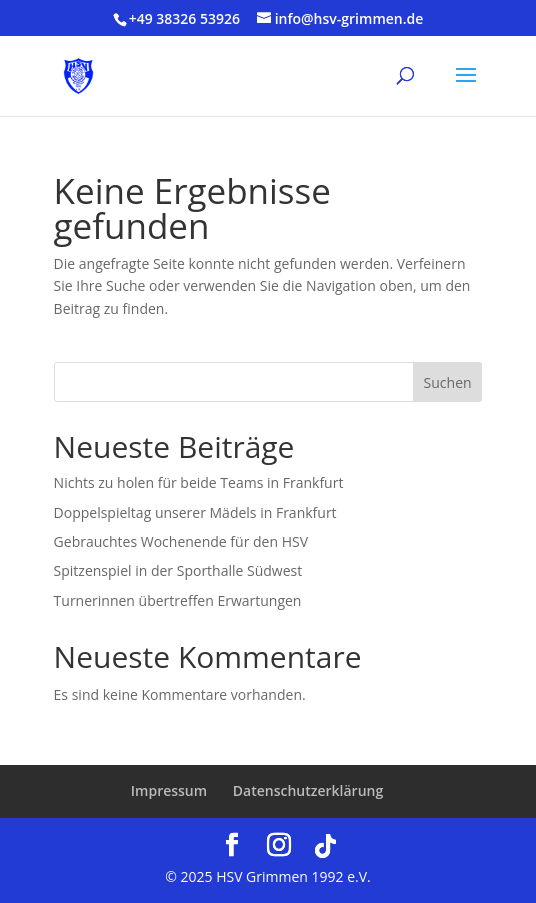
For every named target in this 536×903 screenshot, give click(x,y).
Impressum (169, 790)
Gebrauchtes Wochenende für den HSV (181, 541)
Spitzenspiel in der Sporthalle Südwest (178, 570)
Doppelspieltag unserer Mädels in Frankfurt (195, 512)
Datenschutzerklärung (308, 790)
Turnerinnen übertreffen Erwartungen (178, 600)
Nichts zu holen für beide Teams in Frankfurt (199, 482)
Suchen (448, 382)
